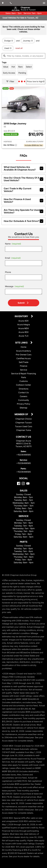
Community (24, 400)
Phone (8, 272)
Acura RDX (24, 332)
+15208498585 (24, 455)
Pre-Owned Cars (24, 355)
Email (13, 258)
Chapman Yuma (24, 430)
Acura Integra (24, 325)
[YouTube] (28, 483)
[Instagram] (23, 483)
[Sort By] (36, 81)
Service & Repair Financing (24, 374)
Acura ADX (23, 321)
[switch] (44, 3)
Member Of (22, 414)
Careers (23, 396)
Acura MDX (24, 328)
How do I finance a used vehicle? (23, 201)
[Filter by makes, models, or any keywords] (23, 56)
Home (23, 347)
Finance (24, 366)
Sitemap (23, 408)
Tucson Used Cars (24, 426)
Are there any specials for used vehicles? (23, 211)
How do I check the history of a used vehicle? (23, 179)
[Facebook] (19, 483)
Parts (24, 377)
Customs (24, 381)
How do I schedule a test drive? (23, 221)
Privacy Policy (24, 404)
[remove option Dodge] (9, 41)
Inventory (22, 316)
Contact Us (23, 392)
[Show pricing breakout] (10, 145)
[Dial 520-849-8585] (11, 3)
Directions (24, 389)
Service (24, 370)
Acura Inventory (24, 351)
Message (14, 286)
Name (13, 244)
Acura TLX (24, 336)
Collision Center (23, 385)
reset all (19, 48)
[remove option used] (8, 48)
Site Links (22, 343)
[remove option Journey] (28, 41)
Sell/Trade (24, 362)
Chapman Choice (23, 419)
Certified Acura (23, 358)
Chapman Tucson (24, 423)
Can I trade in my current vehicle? (23, 190)
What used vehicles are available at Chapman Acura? (23, 168)
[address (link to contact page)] (3, 3)
